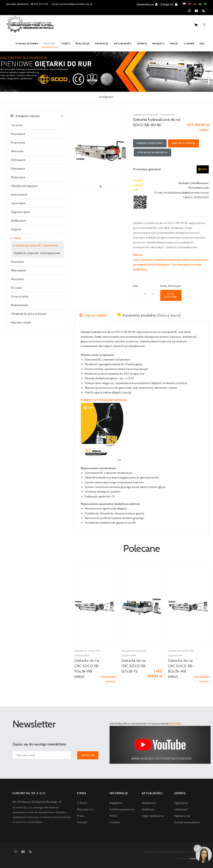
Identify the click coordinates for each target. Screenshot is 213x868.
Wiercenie (17, 151)
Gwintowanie (19, 195)
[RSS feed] (203, 11)
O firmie (188, 43)
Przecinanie (18, 143)
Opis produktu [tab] (93, 315)
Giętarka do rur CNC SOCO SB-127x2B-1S (134, 666)
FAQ (202, 43)
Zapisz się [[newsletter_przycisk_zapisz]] (88, 755)
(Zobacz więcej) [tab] (149, 315)
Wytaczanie (18, 177)
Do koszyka (171, 295)
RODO (114, 816)
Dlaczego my (85, 809)
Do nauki (16, 288)
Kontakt (82, 822)
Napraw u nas (182, 816)
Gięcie (17, 238)
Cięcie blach (18, 203)
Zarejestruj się (147, 4)
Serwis (142, 43)
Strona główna (26, 43)
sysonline (195, 859)
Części (65, 43)
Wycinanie (17, 279)
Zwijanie (16, 229)
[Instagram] (189, 11)
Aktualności (122, 43)
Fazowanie (17, 262)
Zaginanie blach (21, 212)
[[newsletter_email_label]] (42, 755)
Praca (81, 816)
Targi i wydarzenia (153, 816)
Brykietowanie (20, 305)
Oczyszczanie (20, 296)
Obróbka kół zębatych (24, 186)
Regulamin (116, 803)
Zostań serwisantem (187, 822)
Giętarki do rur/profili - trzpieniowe (37, 245)
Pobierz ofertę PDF (150, 143)
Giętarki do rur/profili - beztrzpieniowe (37, 253)
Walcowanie (18, 270)
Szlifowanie (18, 160)
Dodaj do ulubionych (153, 153)
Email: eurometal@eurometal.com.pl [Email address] (72, 4)
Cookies (115, 822)
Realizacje (82, 43)
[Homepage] (30, 27)
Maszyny (49, 43)
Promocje (101, 43)
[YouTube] (196, 11)
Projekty (158, 43)
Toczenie (17, 125)
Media (173, 43)
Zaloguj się (169, 4)
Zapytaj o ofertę (184, 143)
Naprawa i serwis (21, 322)
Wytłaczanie (18, 221)
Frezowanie (18, 134)
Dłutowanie (18, 169)
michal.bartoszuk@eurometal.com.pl (186, 193)
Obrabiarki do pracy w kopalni (29, 314)
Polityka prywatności (122, 809)
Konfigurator (106, 97)
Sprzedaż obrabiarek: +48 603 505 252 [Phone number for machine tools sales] (27, 4)
